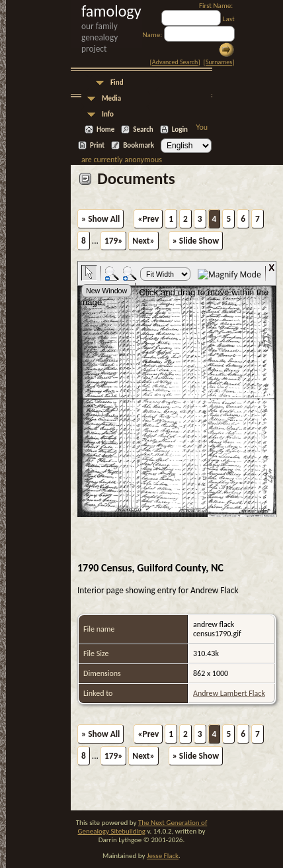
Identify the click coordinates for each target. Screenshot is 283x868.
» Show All (101, 219)
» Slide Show (196, 241)
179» (113, 241)
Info (108, 114)
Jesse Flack (163, 856)
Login (180, 129)
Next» (143, 241)
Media (111, 98)
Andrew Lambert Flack (229, 693)
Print (97, 145)
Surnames (219, 62)
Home (105, 129)
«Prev (148, 219)
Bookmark (139, 145)
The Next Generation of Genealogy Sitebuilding (143, 827)
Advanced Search (175, 62)
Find (117, 82)
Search (143, 129)
